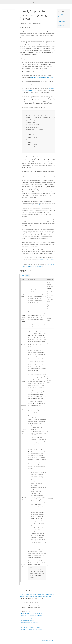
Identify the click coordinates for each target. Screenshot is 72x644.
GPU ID (35, 597)
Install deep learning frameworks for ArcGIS (41, 77)
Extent (52, 595)
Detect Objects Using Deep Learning (31, 628)
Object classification (26, 633)
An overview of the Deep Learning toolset (32, 614)
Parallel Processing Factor (45, 597)
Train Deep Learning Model (28, 619)
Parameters (61, 19)
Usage (59, 17)
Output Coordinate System (27, 595)
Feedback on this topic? (49, 641)
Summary (60, 14)
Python (27, 275)
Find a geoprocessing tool (28, 626)
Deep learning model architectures (30, 623)
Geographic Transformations (42, 595)
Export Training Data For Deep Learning (31, 630)
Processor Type (29, 597)
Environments (61, 21)
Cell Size (22, 597)
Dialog (22, 275)
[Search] (49, 2)
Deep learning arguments (28, 621)
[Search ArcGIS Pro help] (35, 2)
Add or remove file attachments (39, 205)
